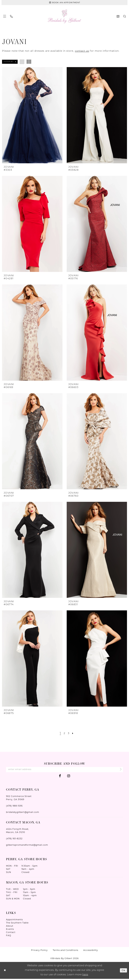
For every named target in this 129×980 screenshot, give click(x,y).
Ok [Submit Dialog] (123, 971)
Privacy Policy (39, 951)
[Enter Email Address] (64, 771)
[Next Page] (73, 734)
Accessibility (91, 951)
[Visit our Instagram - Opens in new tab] (69, 777)
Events (10, 930)
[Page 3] (69, 734)
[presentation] (32, 116)
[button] (5, 17)
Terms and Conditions (66, 951)
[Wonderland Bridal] (65, 17)
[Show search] (125, 17)
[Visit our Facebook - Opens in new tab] (60, 777)
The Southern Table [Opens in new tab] (17, 924)
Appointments (14, 921)
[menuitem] (5, 17)
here (85, 976)
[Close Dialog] (5, 972)
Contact (11, 934)
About (10, 927)
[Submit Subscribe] (120, 770)
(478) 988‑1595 (14, 807)
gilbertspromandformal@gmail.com (27, 846)
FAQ (9, 937)
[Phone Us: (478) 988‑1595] (11, 17)
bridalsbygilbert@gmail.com (23, 813)
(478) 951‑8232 (14, 840)
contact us (82, 52)
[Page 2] (64, 734)
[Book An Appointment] (64, 3)
